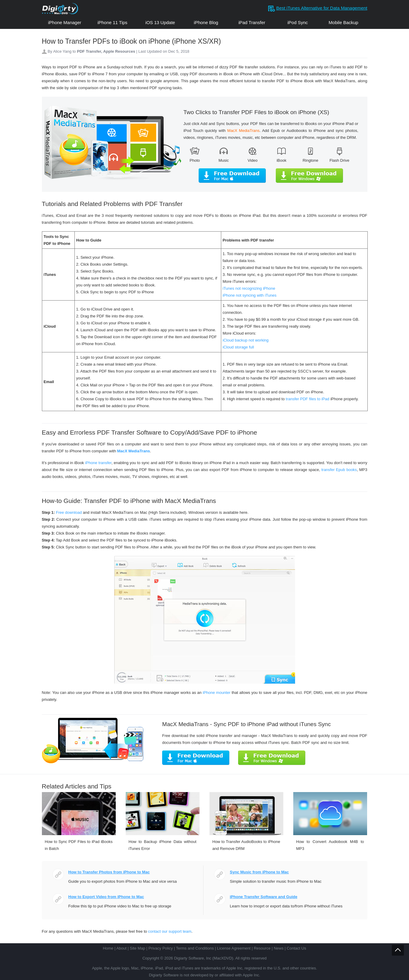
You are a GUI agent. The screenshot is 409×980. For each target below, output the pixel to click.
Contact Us (296, 948)
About (121, 948)
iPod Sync (298, 22)
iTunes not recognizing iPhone (249, 288)
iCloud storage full (238, 347)
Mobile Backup (343, 22)
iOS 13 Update (160, 22)
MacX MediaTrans (133, 451)
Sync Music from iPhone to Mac (260, 872)
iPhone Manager (64, 22)
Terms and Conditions (195, 948)
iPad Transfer (252, 22)
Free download (69, 512)
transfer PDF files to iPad (308, 399)
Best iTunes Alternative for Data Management (322, 8)
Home (108, 948)
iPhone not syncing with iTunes (250, 295)
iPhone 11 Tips (112, 22)
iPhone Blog (206, 22)
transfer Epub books (339, 470)
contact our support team (170, 931)
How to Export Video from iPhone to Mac (106, 897)
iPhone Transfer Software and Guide (264, 897)
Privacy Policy (160, 948)
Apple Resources (120, 51)
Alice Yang (62, 51)
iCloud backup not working (246, 340)
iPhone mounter (217, 693)
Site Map (138, 948)
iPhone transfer (98, 463)
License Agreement (234, 948)
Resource (262, 948)
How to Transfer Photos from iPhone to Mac (109, 872)
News (279, 948)
